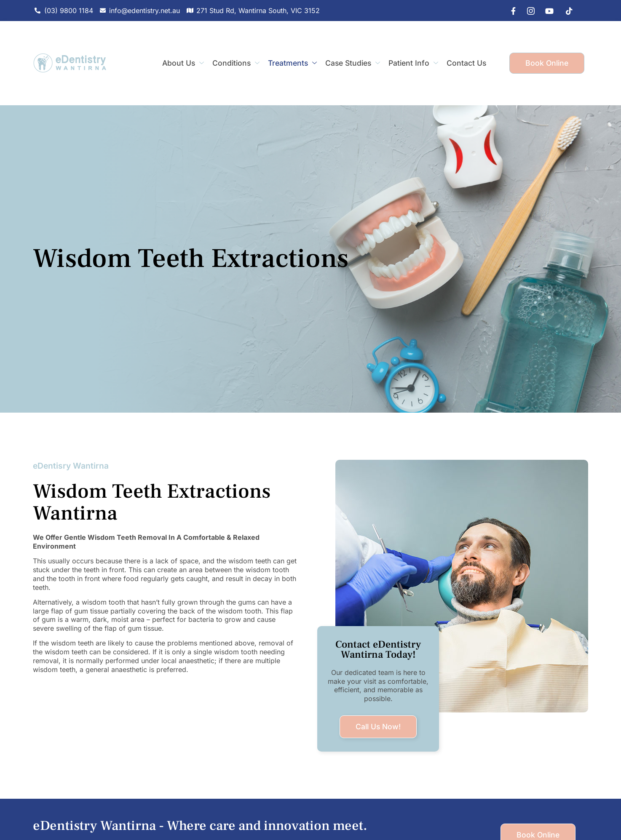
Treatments (292, 63)
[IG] (528, 11)
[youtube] (547, 11)
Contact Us (466, 63)
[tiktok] (566, 11)
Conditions (236, 63)
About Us (183, 63)
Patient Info (413, 63)
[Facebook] (509, 11)
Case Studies (353, 63)
